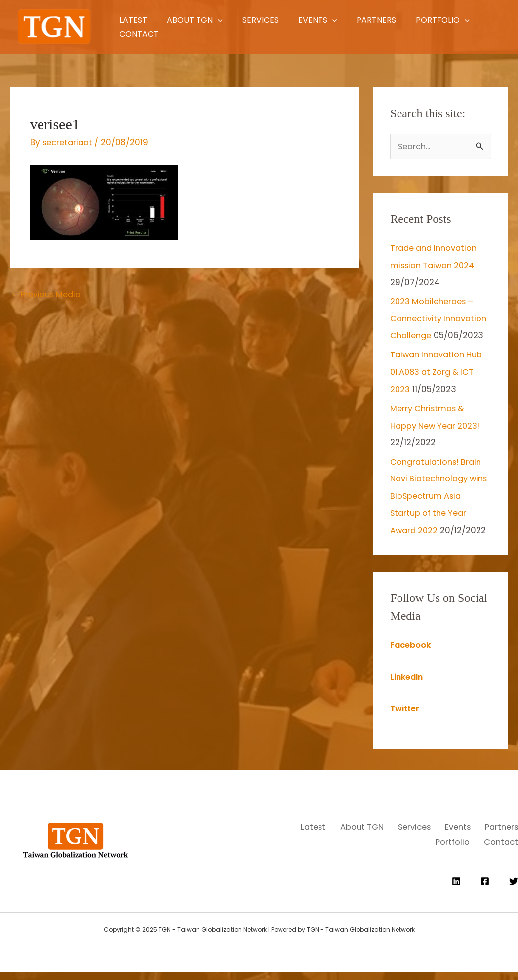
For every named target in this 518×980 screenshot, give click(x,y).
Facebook (412, 657)
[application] (226, 20)
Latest (131, 20)
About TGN (203, 20)
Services (279, 20)
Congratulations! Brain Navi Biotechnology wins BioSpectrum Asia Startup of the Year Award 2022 (438, 509)
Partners (416, 20)
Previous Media (48, 295)
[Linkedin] (456, 889)
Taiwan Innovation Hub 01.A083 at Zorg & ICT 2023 (439, 387)
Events (347, 20)
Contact (221, 34)
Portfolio (144, 34)
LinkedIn (408, 688)
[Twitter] (514, 889)
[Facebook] (485, 889)
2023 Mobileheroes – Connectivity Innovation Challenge (436, 317)
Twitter (406, 720)
